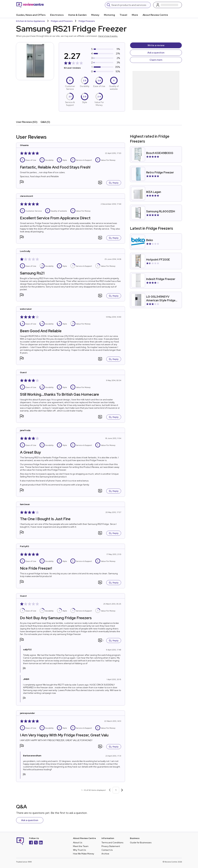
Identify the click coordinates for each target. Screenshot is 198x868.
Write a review (156, 45)
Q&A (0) (45, 122)
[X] (36, 843)
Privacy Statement (111, 846)
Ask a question (156, 53)
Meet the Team (81, 846)
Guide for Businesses (141, 843)
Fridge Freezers (87, 21)
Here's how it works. (108, 36)
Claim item (156, 60)
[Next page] (122, 790)
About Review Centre (155, 15)
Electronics (57, 15)
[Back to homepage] (30, 5)
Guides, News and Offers (31, 15)
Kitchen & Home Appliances (31, 21)
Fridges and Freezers (62, 21)
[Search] (130, 5)
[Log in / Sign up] (168, 5)
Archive (105, 854)
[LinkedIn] (41, 843)
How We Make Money (84, 854)
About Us (78, 843)
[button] (22, 182)
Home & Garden (77, 15)
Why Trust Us (79, 850)
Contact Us (107, 850)
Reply (114, 183)
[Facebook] (31, 843)
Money (95, 15)
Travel (123, 15)
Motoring (109, 15)
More (135, 15)
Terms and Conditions (112, 843)
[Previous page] (110, 790)
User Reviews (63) (27, 122)
